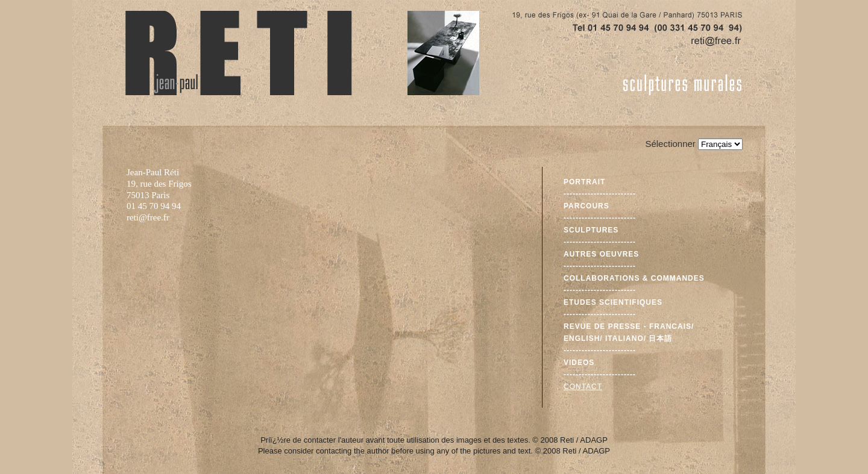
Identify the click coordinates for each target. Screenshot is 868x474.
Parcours (587, 206)
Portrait (584, 182)
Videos (579, 363)
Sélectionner (670, 144)
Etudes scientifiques (613, 302)
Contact (583, 387)
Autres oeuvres (601, 254)
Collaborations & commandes (634, 278)
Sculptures (591, 230)
